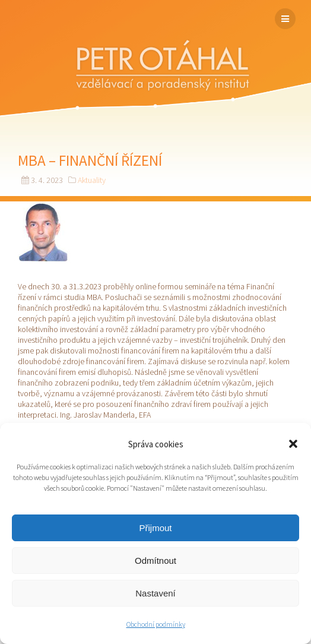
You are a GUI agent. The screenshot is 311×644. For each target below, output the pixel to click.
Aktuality (92, 180)
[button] (293, 444)
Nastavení (155, 593)
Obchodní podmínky (156, 624)
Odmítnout (155, 561)
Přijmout (155, 528)
